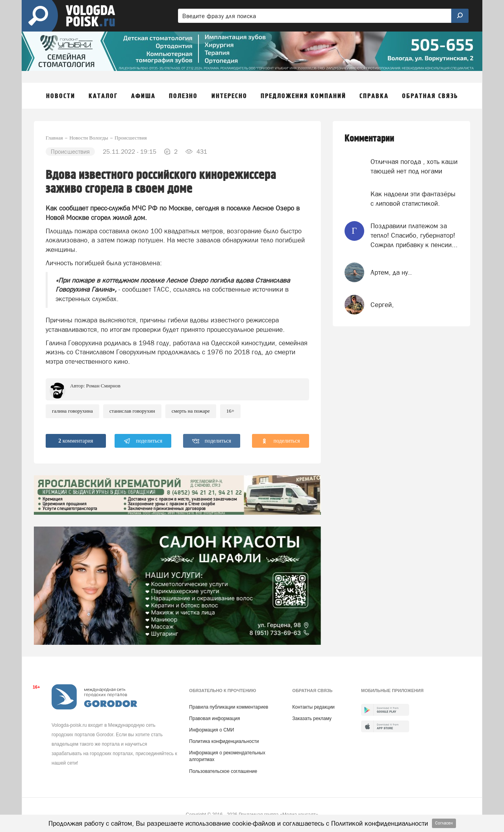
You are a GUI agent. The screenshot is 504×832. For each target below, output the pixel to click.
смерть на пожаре (191, 411)
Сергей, (382, 305)
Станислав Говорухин (132, 411)
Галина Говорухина (72, 411)
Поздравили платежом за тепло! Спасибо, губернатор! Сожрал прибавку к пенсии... (414, 235)
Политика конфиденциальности (224, 741)
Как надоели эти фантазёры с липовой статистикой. (413, 199)
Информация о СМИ (211, 730)
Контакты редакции (313, 707)
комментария (76, 441)
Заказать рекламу (312, 718)
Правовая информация (214, 718)
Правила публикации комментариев (229, 707)
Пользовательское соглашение (223, 771)
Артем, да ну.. (391, 272)
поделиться (143, 441)
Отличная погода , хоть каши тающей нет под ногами (414, 166)
